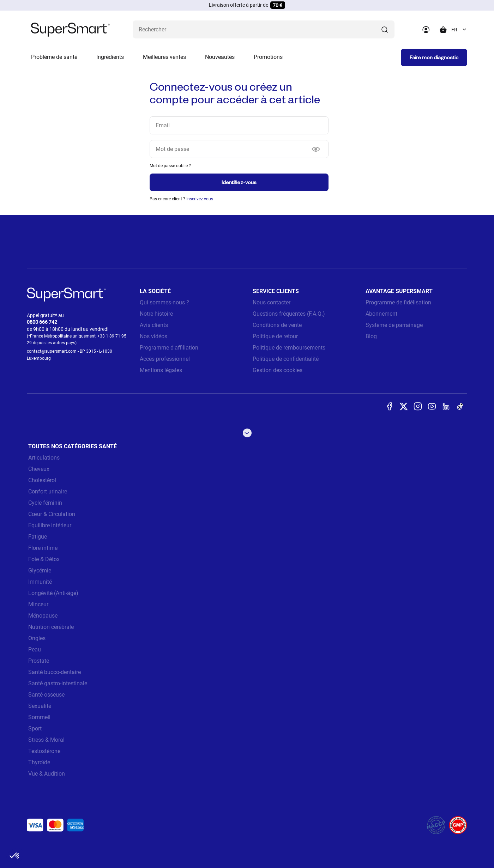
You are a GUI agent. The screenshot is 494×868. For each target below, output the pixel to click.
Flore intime (43, 548)
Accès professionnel (165, 359)
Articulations (44, 458)
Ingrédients (110, 57)
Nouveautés (220, 57)
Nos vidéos (153, 336)
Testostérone (44, 751)
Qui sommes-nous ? (164, 302)
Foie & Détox (44, 559)
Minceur (38, 604)
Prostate (39, 661)
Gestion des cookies (278, 370)
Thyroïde (39, 762)
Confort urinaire (48, 491)
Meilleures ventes (164, 57)
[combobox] (459, 30)
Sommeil (39, 717)
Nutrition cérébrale (51, 627)
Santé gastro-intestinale (58, 683)
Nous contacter (272, 302)
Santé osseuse (46, 695)
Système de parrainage (394, 325)
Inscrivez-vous (200, 199)
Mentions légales (161, 370)
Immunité (40, 582)
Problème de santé (54, 57)
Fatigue (38, 537)
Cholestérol (42, 480)
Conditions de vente (277, 325)
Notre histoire (156, 314)
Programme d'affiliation (169, 348)
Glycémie (40, 570)
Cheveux (39, 469)
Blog (371, 336)
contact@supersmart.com (52, 351)
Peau (35, 650)
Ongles (37, 638)
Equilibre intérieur (50, 525)
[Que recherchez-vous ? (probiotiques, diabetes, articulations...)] (264, 29)
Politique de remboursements (289, 348)
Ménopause (43, 616)
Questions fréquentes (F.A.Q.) (289, 314)
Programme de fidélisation (398, 302)
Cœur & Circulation (52, 514)
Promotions (268, 57)
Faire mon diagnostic (434, 57)
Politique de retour (275, 336)
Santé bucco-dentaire (55, 672)
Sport (35, 729)
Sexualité (40, 706)
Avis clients (154, 325)
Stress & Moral (46, 740)
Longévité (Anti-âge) (53, 593)
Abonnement (381, 314)
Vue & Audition (47, 774)
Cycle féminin (45, 503)
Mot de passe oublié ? (170, 166)
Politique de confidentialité (286, 359)
